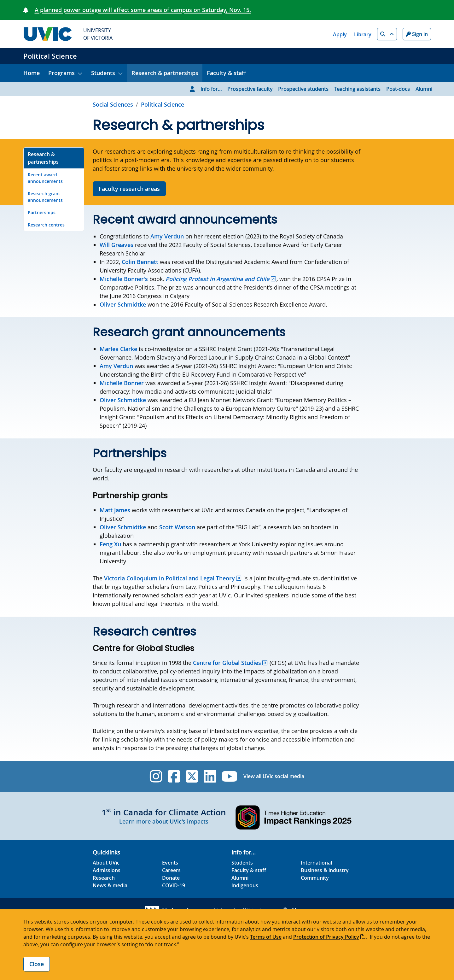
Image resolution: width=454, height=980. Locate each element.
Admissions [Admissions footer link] (107, 870)
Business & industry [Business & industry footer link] (325, 870)
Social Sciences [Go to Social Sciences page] (113, 104)
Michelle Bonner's (124, 279)
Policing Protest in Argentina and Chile (217, 279)
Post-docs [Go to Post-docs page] (398, 89)
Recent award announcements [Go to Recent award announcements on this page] (45, 178)
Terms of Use (266, 937)
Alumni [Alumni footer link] (240, 878)
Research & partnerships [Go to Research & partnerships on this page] (43, 158)
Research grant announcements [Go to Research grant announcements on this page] (45, 197)
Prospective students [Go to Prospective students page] (303, 89)
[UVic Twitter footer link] (192, 776)
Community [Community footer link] (315, 878)
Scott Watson (177, 527)
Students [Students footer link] (242, 863)
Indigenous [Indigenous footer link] (245, 885)
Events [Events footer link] (170, 863)
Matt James (115, 510)
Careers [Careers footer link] (171, 870)
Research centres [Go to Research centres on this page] (46, 225)
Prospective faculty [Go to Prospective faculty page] (250, 89)
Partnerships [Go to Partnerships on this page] (42, 212)
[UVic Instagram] (156, 776)
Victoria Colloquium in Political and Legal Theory (169, 578)
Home (32, 73)
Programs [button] (61, 73)
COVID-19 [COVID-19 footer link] (174, 885)
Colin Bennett (140, 262)
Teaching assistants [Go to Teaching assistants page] (357, 89)
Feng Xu (110, 544)
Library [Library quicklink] (363, 34)
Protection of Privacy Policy (326, 937)
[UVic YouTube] (230, 776)
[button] (387, 34)
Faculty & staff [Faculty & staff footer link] (249, 870)
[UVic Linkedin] (210, 776)
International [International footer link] (316, 863)
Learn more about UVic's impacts (164, 821)
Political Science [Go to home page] (163, 104)
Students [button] (103, 73)
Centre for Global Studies (227, 663)
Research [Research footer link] (104, 878)
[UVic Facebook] (174, 776)
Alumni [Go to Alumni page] (424, 89)
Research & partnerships (165, 73)
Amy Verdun (167, 236)
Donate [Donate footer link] (171, 878)
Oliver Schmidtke (123, 304)
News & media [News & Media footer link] (110, 885)
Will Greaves (116, 245)
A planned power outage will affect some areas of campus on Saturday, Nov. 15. (143, 10)
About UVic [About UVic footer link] (106, 863)
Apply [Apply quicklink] (340, 34)
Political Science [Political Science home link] (50, 56)
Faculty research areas (129, 189)
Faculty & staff (227, 73)
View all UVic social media (274, 776)
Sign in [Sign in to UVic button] (417, 34)
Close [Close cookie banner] (37, 964)
